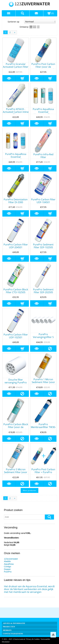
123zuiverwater (11, 559)
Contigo (8, 567)
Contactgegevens (13, 634)
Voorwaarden (45, 639)
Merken (7, 630)
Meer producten (29, 490)
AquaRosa (9, 564)
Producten (9, 627)
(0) (52, 13)
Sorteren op (32, 22)
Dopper (7, 569)
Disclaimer (6, 642)
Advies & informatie (14, 623)
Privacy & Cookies (33, 639)
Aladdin (7, 561)
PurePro (8, 572)
